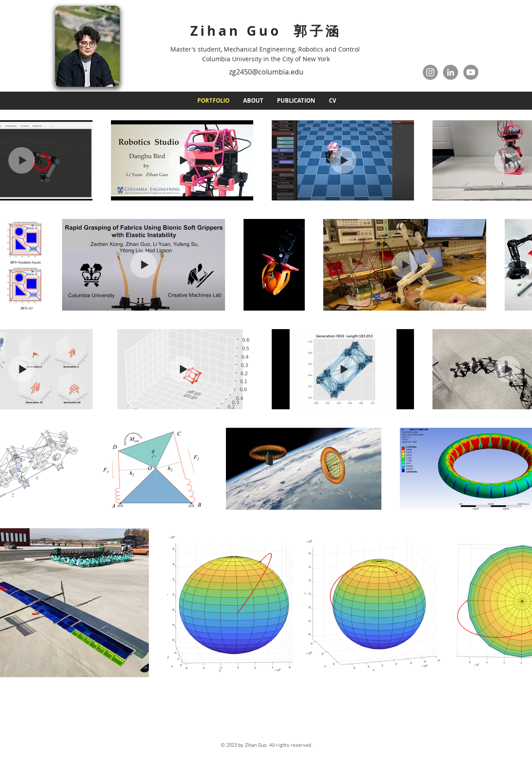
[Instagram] (430, 72)
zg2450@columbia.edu (266, 72)
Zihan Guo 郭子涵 (266, 31)
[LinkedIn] (451, 72)
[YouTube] (471, 72)
